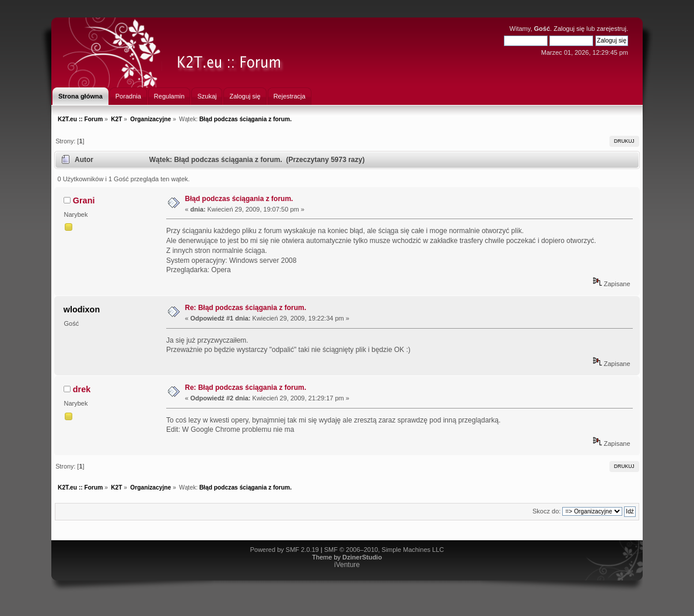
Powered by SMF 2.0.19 (285, 550)
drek (82, 389)
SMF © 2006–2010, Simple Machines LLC (384, 550)
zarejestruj (611, 29)
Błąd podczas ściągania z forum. (239, 199)
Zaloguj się (569, 29)
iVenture (347, 565)
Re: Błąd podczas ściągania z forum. (246, 308)
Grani (84, 200)
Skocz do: (546, 511)
